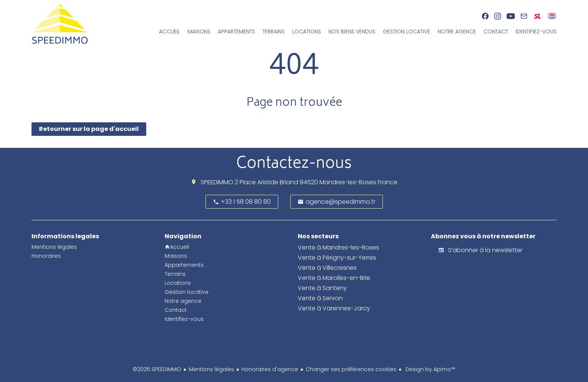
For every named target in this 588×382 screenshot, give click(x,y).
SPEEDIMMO (217, 182)
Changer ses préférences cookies (351, 369)
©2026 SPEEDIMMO (157, 369)
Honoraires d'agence (270, 369)
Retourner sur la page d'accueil (89, 129)
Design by (430, 369)
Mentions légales (211, 369)
